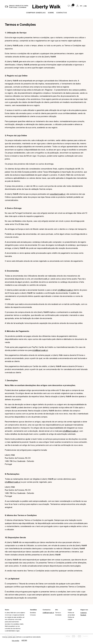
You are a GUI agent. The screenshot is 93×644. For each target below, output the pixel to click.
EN (85, 6)
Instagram (84, 613)
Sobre (51, 13)
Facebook (83, 615)
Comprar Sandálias (36, 13)
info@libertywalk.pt (65, 290)
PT (81, 6)
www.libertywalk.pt (58, 194)
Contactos (62, 13)
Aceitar (24, 641)
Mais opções (15, 641)
